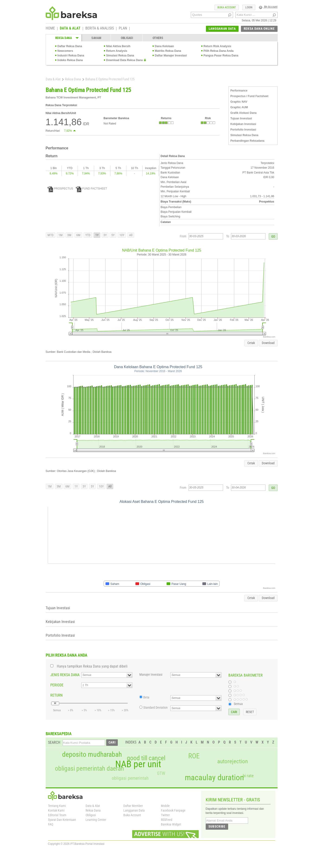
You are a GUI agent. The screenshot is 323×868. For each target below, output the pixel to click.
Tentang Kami (57, 806)
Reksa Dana (73, 79)
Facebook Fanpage (173, 810)
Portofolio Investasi (243, 130)
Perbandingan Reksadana (248, 141)
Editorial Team (57, 815)
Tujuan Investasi (241, 118)
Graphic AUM (239, 107)
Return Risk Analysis (217, 46)
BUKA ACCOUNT (227, 7)
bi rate (248, 776)
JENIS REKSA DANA (65, 675)
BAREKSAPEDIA (59, 734)
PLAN (123, 29)
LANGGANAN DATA (222, 29)
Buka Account (132, 815)
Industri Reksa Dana (71, 56)
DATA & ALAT (70, 29)
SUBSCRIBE (217, 826)
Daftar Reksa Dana (70, 46)
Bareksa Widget (171, 824)
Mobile (165, 806)
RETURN (56, 695)
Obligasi (91, 815)
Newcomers (65, 51)
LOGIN (249, 7)
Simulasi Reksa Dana (120, 56)
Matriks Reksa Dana (168, 51)
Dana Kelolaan (165, 46)
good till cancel (146, 758)
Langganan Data (134, 810)
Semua (238, 704)
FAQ (51, 824)
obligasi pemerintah (130, 778)
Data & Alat (53, 79)
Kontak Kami (56, 810)
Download (268, 343)
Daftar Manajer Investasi (171, 56)
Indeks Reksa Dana (70, 60)
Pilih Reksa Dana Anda (219, 51)
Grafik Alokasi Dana (244, 113)
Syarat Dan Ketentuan (62, 820)
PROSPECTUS (60, 189)
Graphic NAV (239, 102)
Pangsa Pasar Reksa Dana (221, 56)
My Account (268, 7)
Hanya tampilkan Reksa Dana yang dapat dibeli (92, 666)
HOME (50, 29)
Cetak (251, 343)
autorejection (233, 761)
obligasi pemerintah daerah (90, 769)
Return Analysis (117, 51)
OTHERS (158, 38)
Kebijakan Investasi (243, 124)
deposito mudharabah (92, 754)
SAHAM (96, 38)
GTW (161, 773)
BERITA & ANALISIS (100, 29)
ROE (194, 756)
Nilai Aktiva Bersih (118, 46)
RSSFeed (167, 820)
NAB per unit (138, 764)
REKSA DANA (64, 38)
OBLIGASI (127, 38)
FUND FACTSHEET (91, 189)
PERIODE (57, 685)
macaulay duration (214, 778)
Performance (239, 91)
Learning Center (96, 820)
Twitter (165, 815)
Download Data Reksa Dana (125, 60)
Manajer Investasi (151, 675)
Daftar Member (133, 806)
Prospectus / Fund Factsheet (249, 96)
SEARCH (54, 742)
